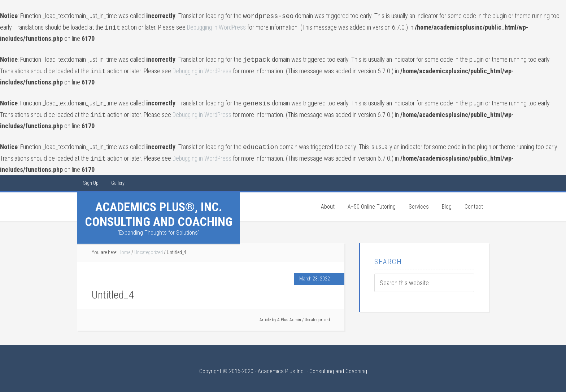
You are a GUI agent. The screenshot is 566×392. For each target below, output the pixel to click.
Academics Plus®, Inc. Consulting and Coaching (159, 208)
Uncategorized (317, 314)
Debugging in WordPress (217, 27)
